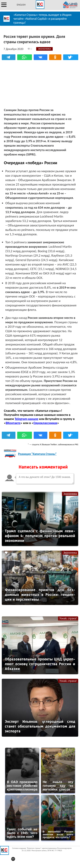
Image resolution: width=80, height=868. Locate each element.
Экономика (70, 494)
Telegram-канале (27, 419)
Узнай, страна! (68, 618)
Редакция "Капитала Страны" (37, 454)
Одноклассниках (45, 423)
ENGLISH (21, 5)
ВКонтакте (13, 423)
